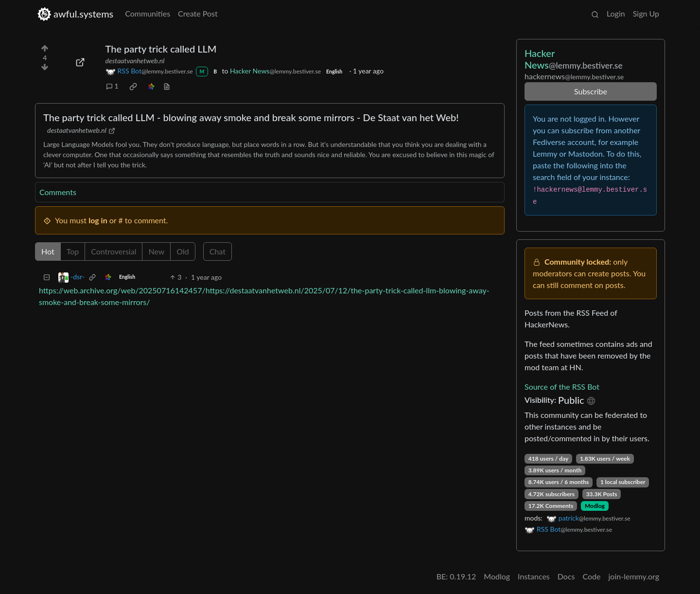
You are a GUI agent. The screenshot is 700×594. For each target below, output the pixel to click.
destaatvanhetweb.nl (135, 61)
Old (183, 251)
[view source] (167, 86)
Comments (58, 192)
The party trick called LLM (161, 49)
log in (98, 220)
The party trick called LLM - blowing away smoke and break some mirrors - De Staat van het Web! (251, 117)
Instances (534, 576)
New (156, 251)
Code (592, 576)
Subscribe (591, 91)
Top (73, 251)
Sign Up (646, 13)
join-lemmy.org (634, 576)
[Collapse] (47, 277)
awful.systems (75, 14)
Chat (218, 251)
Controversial (114, 251)
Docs (566, 576)
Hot (48, 251)
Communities (148, 13)
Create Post (198, 13)
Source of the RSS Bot (562, 387)
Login (616, 13)
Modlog (595, 506)
